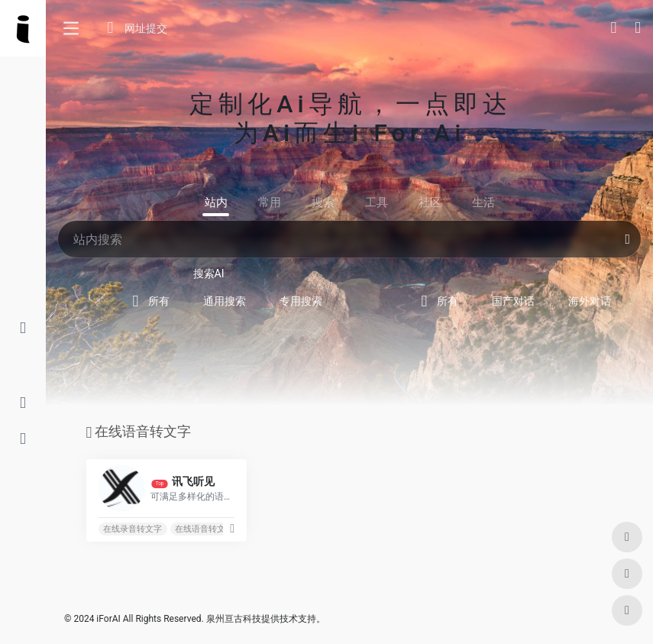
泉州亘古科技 (234, 619)
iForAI (108, 619)
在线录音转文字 (133, 529)
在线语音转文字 (204, 529)
